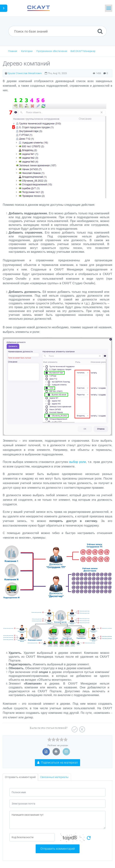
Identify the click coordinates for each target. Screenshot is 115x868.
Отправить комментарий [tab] (20, 777)
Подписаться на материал (57, 763)
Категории (27, 51)
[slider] (58, 740)
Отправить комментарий (58, 849)
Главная (13, 51)
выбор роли (78, 462)
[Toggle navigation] (109, 8)
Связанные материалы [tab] (54, 777)
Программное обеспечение (52, 51)
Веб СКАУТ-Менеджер (83, 51)
